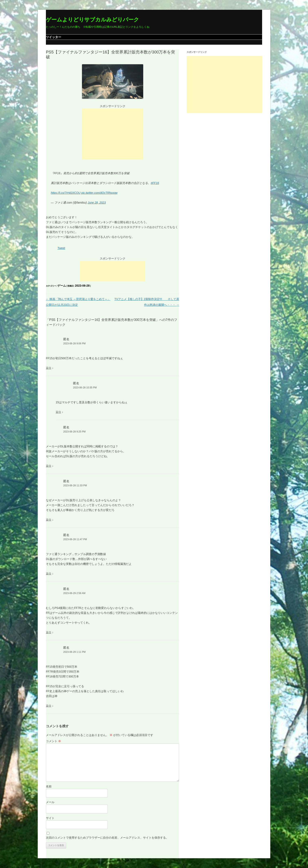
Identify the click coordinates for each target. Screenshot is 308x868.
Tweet (61, 248)
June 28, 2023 (97, 203)
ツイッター (54, 37)
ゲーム (62, 286)
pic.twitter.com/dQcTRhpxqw (99, 193)
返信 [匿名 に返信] (49, 368)
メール (50, 802)
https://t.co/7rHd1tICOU (66, 193)
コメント (53, 741)
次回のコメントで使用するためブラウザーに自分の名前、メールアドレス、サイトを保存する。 (107, 838)
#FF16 (155, 183)
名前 (49, 786)
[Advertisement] (113, 134)
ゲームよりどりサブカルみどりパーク (93, 20)
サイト (50, 818)
